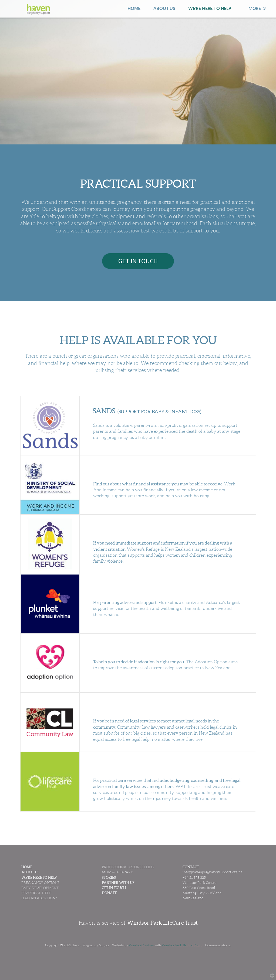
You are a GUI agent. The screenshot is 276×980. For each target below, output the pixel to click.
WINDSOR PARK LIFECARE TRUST (148, 767)
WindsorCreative (141, 945)
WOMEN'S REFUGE (123, 529)
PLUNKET (108, 589)
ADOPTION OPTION (125, 648)
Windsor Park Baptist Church (183, 945)
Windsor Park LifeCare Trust (162, 923)
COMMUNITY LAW (124, 707)
